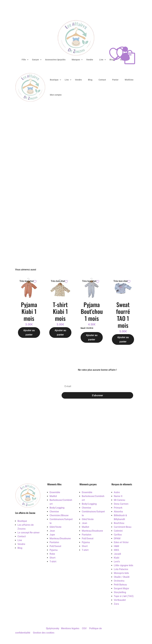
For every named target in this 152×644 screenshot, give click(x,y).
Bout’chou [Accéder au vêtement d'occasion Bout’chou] (119, 523)
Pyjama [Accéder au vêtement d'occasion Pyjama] (54, 550)
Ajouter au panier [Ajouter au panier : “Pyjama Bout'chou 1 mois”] (92, 337)
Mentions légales (70, 628)
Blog (90, 80)
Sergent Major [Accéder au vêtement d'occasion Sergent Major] (121, 588)
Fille (24, 60)
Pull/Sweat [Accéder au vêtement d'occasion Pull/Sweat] (55, 546)
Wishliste (129, 80)
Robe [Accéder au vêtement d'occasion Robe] (52, 554)
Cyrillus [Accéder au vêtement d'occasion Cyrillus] (118, 535)
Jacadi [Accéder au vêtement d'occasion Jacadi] (117, 554)
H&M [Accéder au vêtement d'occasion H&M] (116, 546)
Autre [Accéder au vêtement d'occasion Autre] (117, 492)
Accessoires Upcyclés (55, 60)
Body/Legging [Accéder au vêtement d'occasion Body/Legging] (57, 508)
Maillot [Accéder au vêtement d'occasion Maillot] (53, 496)
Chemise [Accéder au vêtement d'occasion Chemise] (54, 512)
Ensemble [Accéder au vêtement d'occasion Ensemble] (55, 492)
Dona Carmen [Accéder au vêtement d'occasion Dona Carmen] (121, 504)
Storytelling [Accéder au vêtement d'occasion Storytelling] (120, 592)
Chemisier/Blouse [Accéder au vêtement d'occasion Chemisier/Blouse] (59, 515)
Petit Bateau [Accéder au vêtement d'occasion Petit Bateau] (120, 585)
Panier (115, 80)
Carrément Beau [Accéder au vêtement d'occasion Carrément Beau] (123, 527)
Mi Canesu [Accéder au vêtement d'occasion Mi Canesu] (119, 500)
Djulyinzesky (53, 628)
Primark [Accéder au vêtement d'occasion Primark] (118, 508)
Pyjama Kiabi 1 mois (29, 311)
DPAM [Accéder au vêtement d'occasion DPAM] (117, 538)
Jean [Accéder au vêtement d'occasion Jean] (52, 531)
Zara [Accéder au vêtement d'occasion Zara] (116, 604)
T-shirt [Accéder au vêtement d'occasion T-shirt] (53, 562)
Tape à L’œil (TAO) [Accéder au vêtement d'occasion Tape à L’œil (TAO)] (124, 596)
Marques (76, 60)
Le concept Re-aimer (29, 533)
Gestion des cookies (44, 633)
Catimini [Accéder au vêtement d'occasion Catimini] (118, 531)
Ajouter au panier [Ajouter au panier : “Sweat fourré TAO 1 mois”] (123, 339)
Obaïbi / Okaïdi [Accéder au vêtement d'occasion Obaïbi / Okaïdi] (122, 577)
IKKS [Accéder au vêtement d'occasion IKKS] (116, 550)
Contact (102, 80)
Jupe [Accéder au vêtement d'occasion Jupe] (52, 535)
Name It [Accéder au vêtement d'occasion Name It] (118, 496)
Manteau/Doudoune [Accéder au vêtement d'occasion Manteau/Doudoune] (60, 538)
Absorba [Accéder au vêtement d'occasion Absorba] (118, 512)
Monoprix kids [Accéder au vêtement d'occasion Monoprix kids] (121, 573)
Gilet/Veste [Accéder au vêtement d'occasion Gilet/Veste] (56, 527)
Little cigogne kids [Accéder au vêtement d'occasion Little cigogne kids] (123, 565)
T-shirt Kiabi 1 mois (60, 311)
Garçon (35, 60)
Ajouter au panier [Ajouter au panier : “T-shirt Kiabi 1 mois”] (60, 332)
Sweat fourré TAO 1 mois (123, 315)
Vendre (90, 60)
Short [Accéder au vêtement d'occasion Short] (52, 558)
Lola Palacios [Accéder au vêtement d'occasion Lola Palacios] (121, 569)
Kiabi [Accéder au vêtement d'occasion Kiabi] (117, 558)
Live (101, 60)
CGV (84, 628)
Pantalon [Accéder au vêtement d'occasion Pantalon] (54, 542)
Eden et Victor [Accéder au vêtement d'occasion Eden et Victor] (121, 542)
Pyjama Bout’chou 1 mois (92, 311)
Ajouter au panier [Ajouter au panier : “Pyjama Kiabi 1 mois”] (29, 332)
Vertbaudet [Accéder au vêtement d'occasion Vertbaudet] (120, 600)
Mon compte (56, 95)
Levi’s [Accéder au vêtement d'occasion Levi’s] (117, 562)
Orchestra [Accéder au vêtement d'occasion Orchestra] (119, 581)
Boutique (54, 80)
